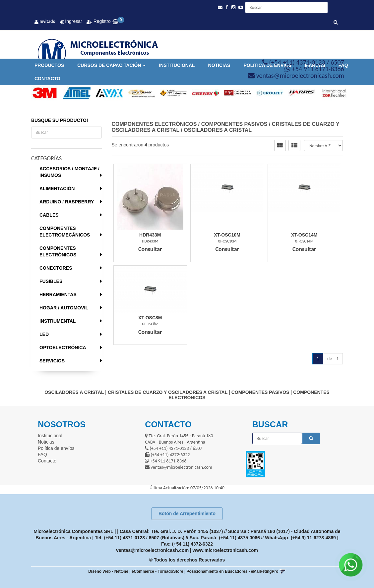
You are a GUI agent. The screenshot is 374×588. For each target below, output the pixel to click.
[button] (220, 7)
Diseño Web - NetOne (108, 571)
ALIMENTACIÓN (57, 188)
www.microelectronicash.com (225, 550)
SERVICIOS (52, 361)
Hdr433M (150, 235)
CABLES (49, 215)
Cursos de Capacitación (111, 65)
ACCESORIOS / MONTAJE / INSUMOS (69, 172)
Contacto (47, 79)
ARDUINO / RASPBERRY (67, 202)
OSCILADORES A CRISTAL (218, 130)
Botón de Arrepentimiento (187, 513)
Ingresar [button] (73, 21)
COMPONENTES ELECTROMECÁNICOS (65, 232)
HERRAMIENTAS (58, 294)
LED (44, 334)
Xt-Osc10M (227, 235)
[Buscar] (336, 23)
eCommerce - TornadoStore (157, 571)
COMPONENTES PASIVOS (234, 124)
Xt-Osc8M (150, 318)
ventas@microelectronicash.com (152, 550)
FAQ (42, 454)
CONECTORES (56, 268)
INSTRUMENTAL (58, 321)
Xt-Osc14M (304, 235)
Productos (49, 65)
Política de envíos (56, 448)
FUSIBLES (51, 281)
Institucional (177, 65)
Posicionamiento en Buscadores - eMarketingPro (233, 571)
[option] (42, 93)
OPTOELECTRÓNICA (63, 347)
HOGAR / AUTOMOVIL (64, 308)
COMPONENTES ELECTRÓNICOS (58, 251)
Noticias (219, 65)
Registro (101, 21)
